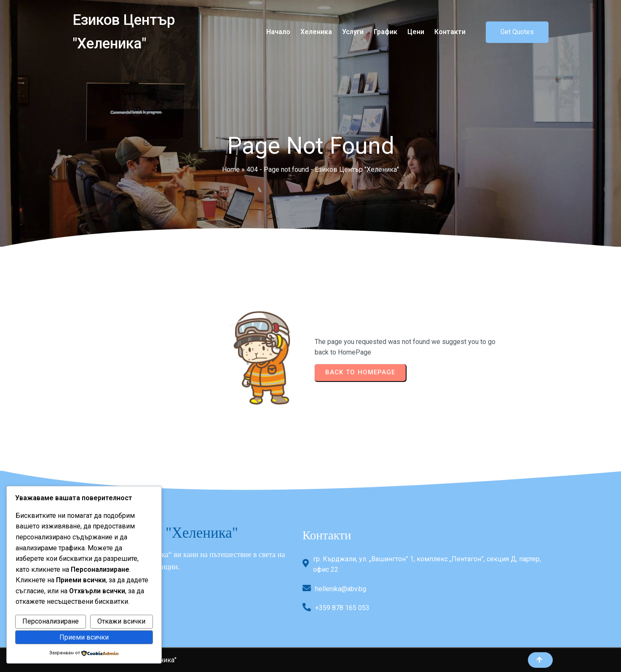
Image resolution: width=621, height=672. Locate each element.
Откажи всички (121, 621)
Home (231, 169)
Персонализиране (51, 621)
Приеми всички (84, 637)
